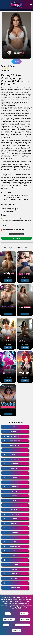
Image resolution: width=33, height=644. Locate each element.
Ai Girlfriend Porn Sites (17, 234)
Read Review (8, 281)
